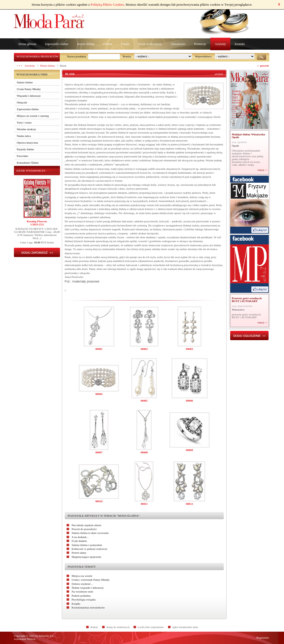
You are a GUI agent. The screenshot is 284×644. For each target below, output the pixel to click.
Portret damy (79, 553)
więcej (261, 170)
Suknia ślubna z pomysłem (87, 545)
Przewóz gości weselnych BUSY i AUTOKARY (247, 300)
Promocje (200, 44)
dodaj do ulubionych (118, 627)
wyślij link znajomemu (151, 627)
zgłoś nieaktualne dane (185, 627)
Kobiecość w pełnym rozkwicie (89, 549)
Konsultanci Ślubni (28, 163)
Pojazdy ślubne (25, 149)
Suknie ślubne (25, 82)
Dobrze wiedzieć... (82, 584)
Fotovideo (23, 156)
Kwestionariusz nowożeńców (88, 607)
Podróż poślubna (81, 596)
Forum (125, 44)
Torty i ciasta (24, 122)
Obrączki (22, 102)
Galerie (108, 44)
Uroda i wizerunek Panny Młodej (91, 580)
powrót (264, 66)
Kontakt (240, 44)
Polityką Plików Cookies (107, 5)
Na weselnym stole (82, 592)
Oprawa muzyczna (27, 143)
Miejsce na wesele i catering (33, 116)
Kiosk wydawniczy (150, 44)
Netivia (31, 639)
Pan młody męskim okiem (86, 525)
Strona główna (27, 44)
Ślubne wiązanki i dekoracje (88, 588)
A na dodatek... (80, 537)
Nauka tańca (24, 136)
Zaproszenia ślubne (28, 109)
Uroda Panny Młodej (29, 89)
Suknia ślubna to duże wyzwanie (90, 533)
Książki (76, 604)
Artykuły (220, 44)
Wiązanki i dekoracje (29, 96)
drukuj (94, 627)
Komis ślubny (86, 44)
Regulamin (263, 638)
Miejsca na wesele (82, 576)
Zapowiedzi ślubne (57, 44)
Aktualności (178, 44)
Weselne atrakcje (26, 129)
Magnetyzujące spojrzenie (86, 557)
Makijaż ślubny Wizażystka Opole (248, 136)
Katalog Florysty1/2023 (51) (37, 223)
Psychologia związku (84, 599)
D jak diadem (79, 541)
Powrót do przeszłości (84, 529)
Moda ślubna (48, 66)
